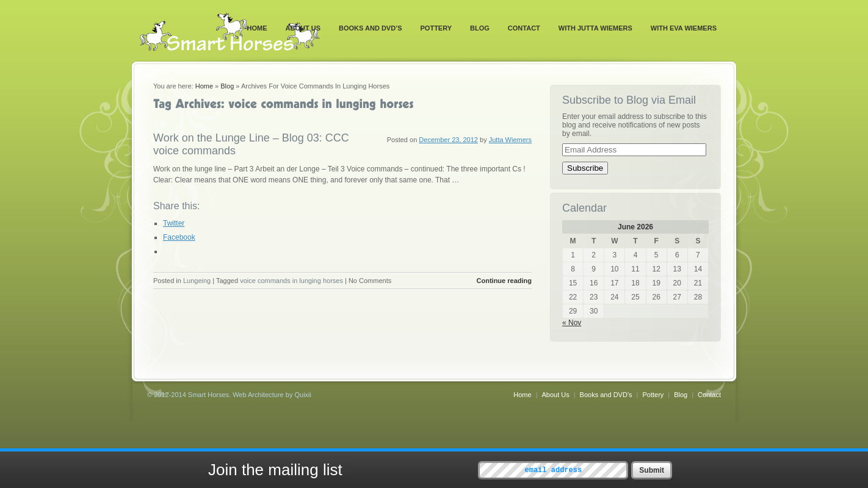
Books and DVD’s (371, 28)
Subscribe (585, 168)
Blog (480, 28)
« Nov (572, 323)
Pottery (436, 28)
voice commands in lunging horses (291, 281)
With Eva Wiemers (684, 28)
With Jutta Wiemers (595, 28)
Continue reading (504, 281)
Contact (524, 28)
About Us (303, 28)
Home (257, 28)
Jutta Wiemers (510, 140)
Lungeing (197, 281)
